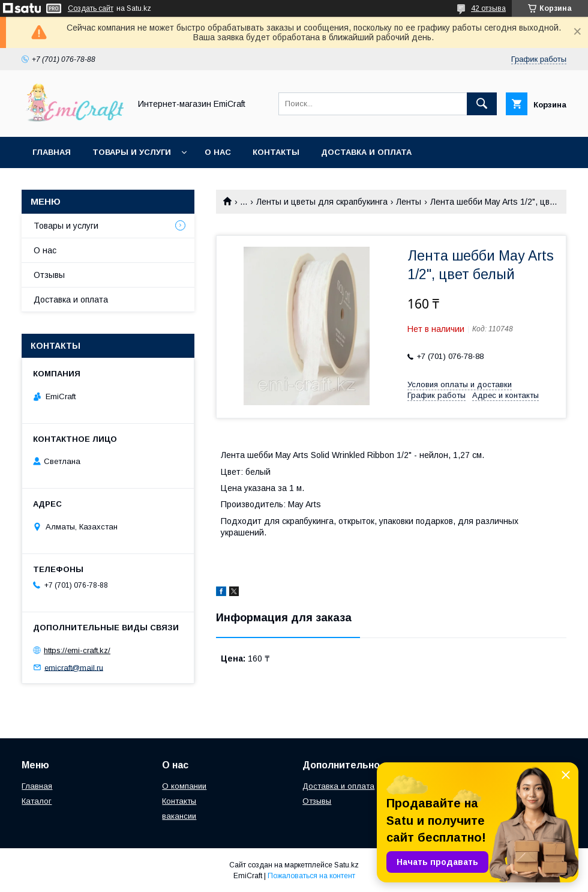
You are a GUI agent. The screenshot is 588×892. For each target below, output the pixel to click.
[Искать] (482, 104)
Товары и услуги (132, 152)
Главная (52, 152)
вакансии (179, 816)
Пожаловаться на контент (311, 876)
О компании (184, 786)
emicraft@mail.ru (74, 667)
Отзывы (49, 275)
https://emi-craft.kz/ (77, 650)
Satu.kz (346, 865)
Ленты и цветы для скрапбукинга (322, 202)
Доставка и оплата (366, 152)
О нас (218, 152)
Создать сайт (91, 8)
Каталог (37, 801)
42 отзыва (488, 8)
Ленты (409, 202)
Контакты (276, 152)
